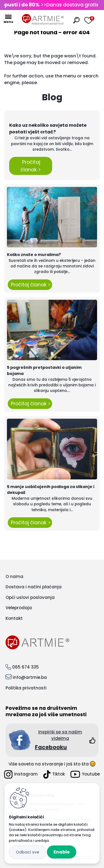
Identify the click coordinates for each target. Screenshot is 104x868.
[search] (76, 20)
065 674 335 (26, 667)
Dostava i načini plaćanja (34, 587)
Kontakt (14, 618)
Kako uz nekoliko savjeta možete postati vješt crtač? (48, 129)
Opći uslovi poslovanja (30, 597)
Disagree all (27, 852)
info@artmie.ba (30, 677)
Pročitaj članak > (31, 166)
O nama (14, 576)
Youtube (85, 774)
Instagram (21, 774)
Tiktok (54, 774)
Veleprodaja (19, 608)
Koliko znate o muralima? (34, 255)
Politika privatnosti (26, 688)
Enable (62, 852)
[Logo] (43, 19)
